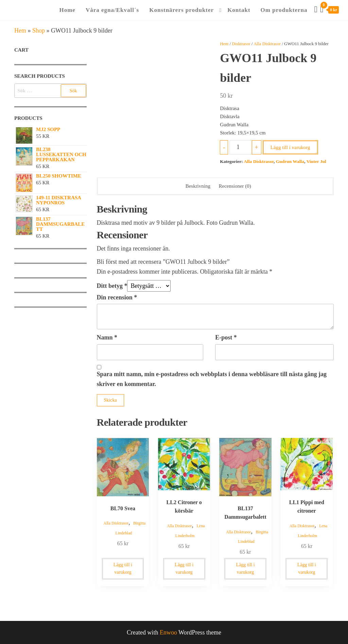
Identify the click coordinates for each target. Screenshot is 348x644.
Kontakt (239, 10)
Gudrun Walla (290, 161)
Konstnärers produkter (181, 10)
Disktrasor (241, 44)
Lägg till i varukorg (290, 147)
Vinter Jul (316, 161)
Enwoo (168, 632)
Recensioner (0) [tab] (235, 186)
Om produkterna (284, 10)
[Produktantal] (240, 147)
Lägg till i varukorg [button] (123, 568)
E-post (226, 337)
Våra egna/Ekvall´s (112, 10)
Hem (20, 31)
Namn (107, 337)
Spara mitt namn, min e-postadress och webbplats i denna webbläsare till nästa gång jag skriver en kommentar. (212, 379)
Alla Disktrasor (267, 44)
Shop (39, 31)
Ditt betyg (112, 286)
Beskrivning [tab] (198, 186)
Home (67, 10)
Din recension (117, 297)
